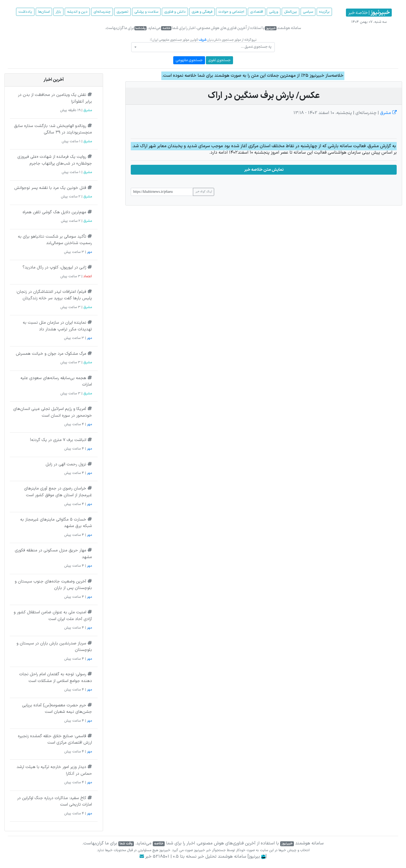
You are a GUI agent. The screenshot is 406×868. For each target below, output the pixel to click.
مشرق (388, 113)
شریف (202, 40)
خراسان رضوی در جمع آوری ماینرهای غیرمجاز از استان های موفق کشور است (58, 492)
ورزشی (274, 12)
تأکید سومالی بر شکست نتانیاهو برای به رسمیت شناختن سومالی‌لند (55, 240)
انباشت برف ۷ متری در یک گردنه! (58, 440)
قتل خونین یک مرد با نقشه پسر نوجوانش (50, 188)
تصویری (122, 12)
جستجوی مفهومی (189, 60)
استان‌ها (44, 12)
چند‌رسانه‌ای (102, 12)
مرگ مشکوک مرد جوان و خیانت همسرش (51, 354)
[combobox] (203, 47)
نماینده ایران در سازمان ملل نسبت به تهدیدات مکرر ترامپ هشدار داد (57, 326)
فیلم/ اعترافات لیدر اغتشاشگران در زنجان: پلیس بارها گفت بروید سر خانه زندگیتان (54, 295)
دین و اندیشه (77, 12)
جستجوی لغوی (219, 60)
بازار (58, 12)
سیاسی (308, 12)
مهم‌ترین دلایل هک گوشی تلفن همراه (54, 212)
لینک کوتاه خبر (204, 192)
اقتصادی (257, 12)
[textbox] (205, 47)
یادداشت (25, 12)
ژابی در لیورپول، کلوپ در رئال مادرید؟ (54, 267)
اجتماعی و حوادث (231, 12)
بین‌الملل (291, 12)
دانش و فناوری (175, 12)
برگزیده (324, 12)
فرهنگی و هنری (202, 12)
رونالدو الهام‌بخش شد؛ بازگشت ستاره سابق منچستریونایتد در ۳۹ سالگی (53, 129)
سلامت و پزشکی (146, 12)
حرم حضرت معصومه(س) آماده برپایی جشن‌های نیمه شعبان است (57, 709)
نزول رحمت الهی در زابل (66, 464)
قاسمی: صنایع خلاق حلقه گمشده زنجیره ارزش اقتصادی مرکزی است (55, 739)
